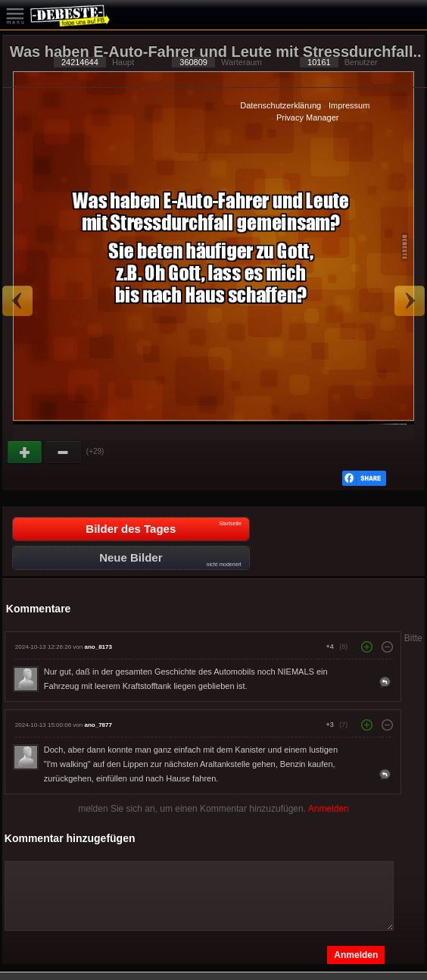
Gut (26, 452)
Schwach (64, 452)
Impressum (349, 105)
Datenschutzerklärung (281, 105)
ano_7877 (98, 725)
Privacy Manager (308, 117)
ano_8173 (98, 647)
